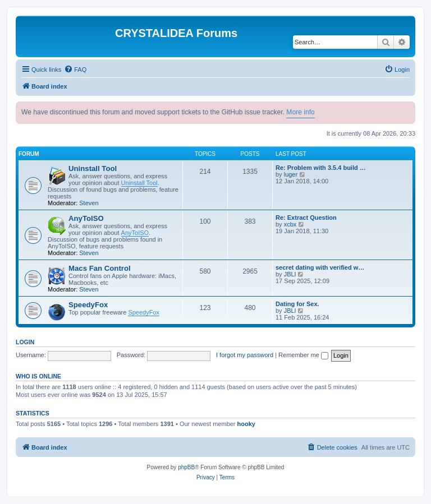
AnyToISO (86, 218)
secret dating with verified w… (320, 267)
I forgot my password (245, 355)
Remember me (303, 355)
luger (291, 174)
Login (25, 342)
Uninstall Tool (93, 168)
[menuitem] (75, 70)
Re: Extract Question (306, 218)
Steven (89, 203)
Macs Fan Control (100, 268)
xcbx (290, 224)
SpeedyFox (88, 305)
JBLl (290, 274)
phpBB (186, 467)
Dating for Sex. (297, 304)
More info (300, 112)
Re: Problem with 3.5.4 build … (321, 168)
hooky (246, 424)
